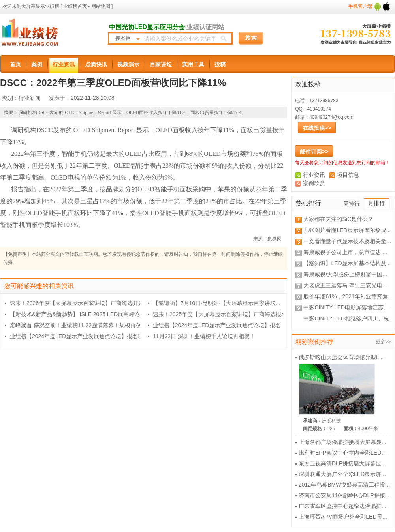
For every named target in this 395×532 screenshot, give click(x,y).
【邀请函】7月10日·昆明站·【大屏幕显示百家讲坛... (217, 303)
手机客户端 (370, 6)
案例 (37, 64)
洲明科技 (331, 421)
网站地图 (100, 6)
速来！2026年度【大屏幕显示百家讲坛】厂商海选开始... (79, 303)
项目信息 (348, 175)
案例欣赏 (314, 183)
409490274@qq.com (331, 117)
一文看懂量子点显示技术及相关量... (347, 241)
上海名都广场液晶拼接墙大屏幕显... (342, 442)
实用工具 (193, 64)
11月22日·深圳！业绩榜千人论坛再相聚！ (204, 336)
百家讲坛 (161, 64)
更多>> (383, 342)
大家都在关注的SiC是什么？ (338, 219)
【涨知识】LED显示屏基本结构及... (347, 263)
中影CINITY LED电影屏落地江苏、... (348, 307)
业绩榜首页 (75, 6)
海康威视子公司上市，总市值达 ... (345, 252)
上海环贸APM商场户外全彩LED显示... (345, 517)
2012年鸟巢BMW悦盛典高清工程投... (344, 485)
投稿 (220, 64)
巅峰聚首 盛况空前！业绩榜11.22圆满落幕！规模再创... (78, 325)
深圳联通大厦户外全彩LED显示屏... (342, 474)
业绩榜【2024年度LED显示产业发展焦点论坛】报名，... (222, 325)
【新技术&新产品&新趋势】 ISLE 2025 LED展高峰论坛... (80, 314)
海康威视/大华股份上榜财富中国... (345, 274)
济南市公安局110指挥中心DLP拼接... (344, 495)
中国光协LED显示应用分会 (147, 27)
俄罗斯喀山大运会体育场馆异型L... (341, 357)
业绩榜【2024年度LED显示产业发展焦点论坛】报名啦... (79, 336)
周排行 (352, 204)
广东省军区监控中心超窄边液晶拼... (342, 506)
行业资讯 (64, 64)
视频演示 (128, 64)
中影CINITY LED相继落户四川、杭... (348, 318)
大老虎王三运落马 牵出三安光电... (345, 285)
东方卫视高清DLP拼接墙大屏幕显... (342, 463)
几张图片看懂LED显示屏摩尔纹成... (347, 230)
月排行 (376, 203)
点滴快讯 (96, 64)
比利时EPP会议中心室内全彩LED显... (345, 453)
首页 (15, 64)
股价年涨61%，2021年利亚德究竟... (348, 296)
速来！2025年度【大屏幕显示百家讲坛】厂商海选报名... (222, 314)
